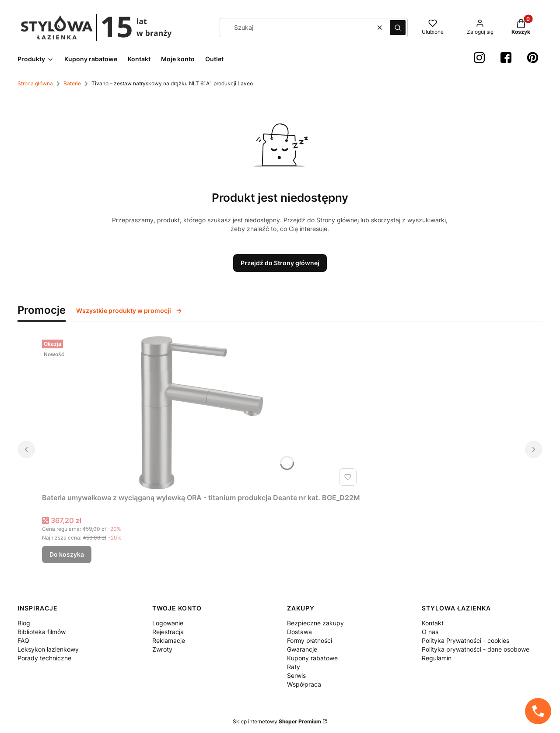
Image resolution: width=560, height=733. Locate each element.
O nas (430, 632)
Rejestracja (168, 632)
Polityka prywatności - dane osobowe (476, 649)
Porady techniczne (44, 658)
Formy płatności (310, 640)
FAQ (23, 640)
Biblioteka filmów (42, 632)
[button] (398, 28)
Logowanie (168, 623)
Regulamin (437, 658)
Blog (24, 623)
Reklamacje (169, 640)
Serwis (296, 675)
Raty (294, 667)
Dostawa (299, 632)
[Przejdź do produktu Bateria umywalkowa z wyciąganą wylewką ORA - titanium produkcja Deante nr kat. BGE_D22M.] (201, 413)
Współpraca (304, 684)
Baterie (72, 83)
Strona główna (35, 83)
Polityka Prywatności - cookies (465, 640)
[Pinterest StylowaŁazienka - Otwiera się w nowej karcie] (533, 58)
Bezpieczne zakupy (315, 623)
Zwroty (162, 649)
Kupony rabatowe (312, 658)
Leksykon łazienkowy (48, 649)
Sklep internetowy (277, 721)
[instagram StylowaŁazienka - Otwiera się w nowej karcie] (479, 58)
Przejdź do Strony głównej (280, 263)
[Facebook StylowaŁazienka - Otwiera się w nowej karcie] (506, 58)
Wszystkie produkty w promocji (129, 310)
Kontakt (433, 623)
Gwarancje (302, 649)
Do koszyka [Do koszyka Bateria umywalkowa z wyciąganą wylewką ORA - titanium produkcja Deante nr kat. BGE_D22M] (67, 554)
